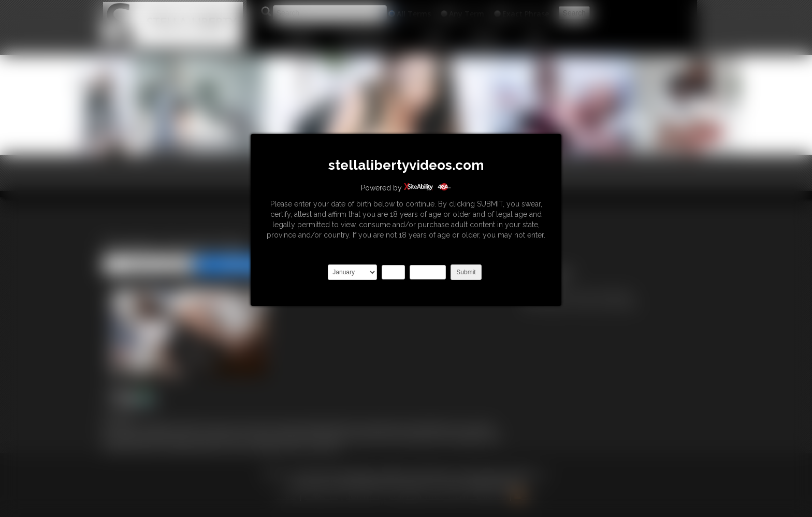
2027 (428, 272)
